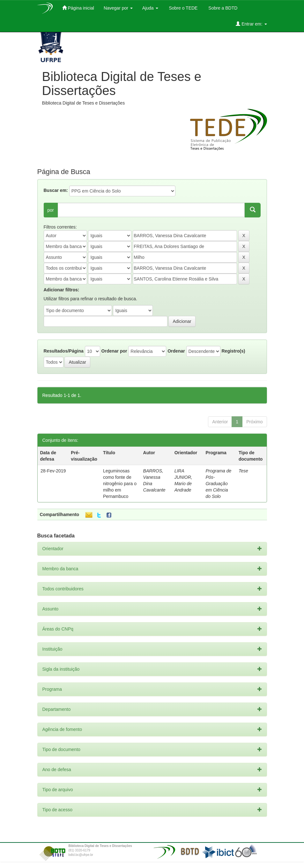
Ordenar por (114, 351)
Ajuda (150, 8)
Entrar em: (251, 24)
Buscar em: (56, 190)
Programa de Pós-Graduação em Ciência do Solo (218, 484)
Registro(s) (233, 351)
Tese (243, 471)
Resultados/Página (64, 351)
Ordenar (176, 351)
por (51, 210)
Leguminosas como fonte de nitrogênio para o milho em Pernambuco (120, 484)
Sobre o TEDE (183, 8)
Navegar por (118, 8)
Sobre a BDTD (222, 8)
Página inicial (78, 8)
